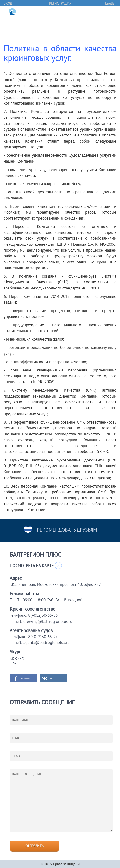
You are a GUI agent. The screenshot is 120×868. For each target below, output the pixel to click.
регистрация (60, 3)
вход (8, 3)
